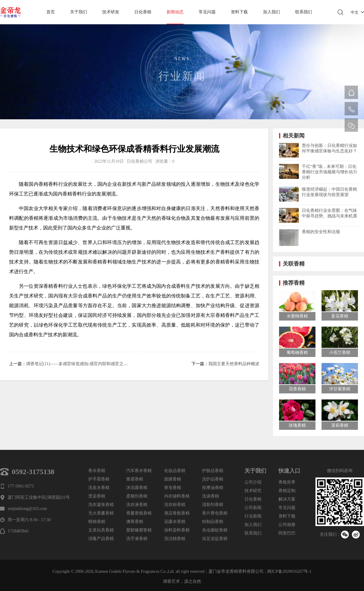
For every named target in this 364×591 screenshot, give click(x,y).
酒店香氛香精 (177, 513)
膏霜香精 (135, 479)
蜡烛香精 (97, 522)
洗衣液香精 (137, 505)
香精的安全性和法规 (321, 232)
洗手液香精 (137, 539)
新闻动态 (175, 12)
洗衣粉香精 (175, 505)
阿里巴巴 (287, 533)
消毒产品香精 (101, 539)
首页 (51, 12)
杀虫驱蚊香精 (215, 530)
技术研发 (111, 12)
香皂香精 (173, 488)
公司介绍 (253, 482)
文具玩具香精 (101, 530)
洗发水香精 (99, 488)
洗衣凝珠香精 (101, 505)
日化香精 (143, 12)
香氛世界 (287, 482)
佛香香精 (135, 522)
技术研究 (253, 491)
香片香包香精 (215, 513)
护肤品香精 (213, 471)
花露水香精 (175, 522)
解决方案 (287, 499)
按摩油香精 (213, 488)
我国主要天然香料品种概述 (234, 364)
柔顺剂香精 (137, 496)
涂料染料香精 (177, 530)
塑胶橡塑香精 (139, 530)
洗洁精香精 (175, 539)
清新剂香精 (213, 505)
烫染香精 (97, 496)
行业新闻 (253, 516)
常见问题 (207, 12)
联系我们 (304, 12)
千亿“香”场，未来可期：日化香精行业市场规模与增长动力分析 (329, 172)
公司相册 (287, 525)
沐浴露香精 (137, 488)
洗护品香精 (213, 479)
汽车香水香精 (139, 471)
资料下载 (239, 12)
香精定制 (287, 491)
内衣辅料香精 (177, 496)
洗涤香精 (211, 496)
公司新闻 (253, 508)
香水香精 (97, 471)
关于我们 (79, 12)
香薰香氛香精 (139, 513)
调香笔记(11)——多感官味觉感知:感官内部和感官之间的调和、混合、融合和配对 (102, 364)
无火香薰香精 (101, 513)
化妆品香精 (175, 471)
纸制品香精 (213, 522)
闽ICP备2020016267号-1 (289, 571)
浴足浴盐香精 (215, 539)
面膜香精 (173, 479)
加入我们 (271, 12)
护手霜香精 (99, 479)
